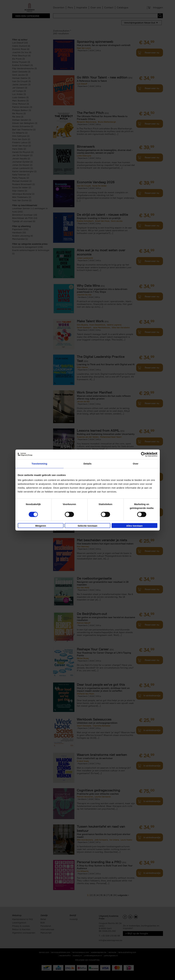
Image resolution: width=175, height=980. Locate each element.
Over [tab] (136, 464)
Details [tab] (88, 464)
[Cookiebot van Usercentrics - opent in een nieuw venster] (143, 454)
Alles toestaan (134, 526)
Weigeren (41, 526)
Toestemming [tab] (39, 464)
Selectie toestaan (87, 526)
